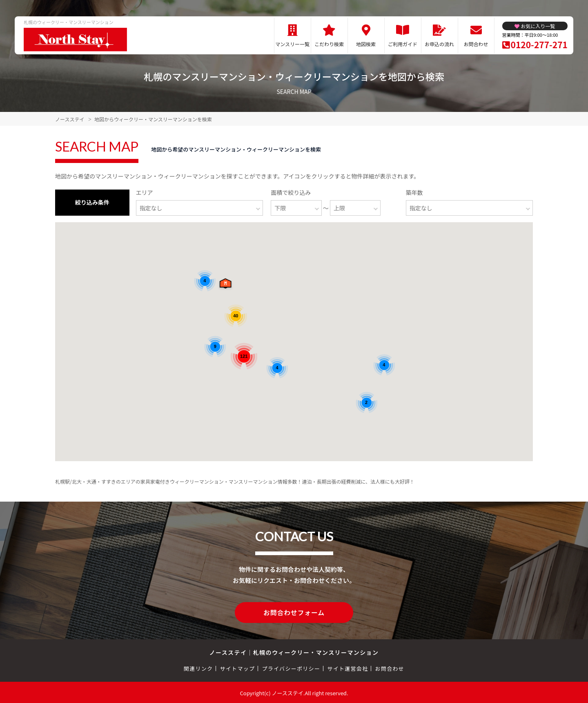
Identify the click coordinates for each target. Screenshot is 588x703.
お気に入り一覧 (538, 26)
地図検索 (366, 44)
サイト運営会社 (347, 667)
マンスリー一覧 (292, 44)
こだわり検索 (329, 44)
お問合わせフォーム (294, 612)
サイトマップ (238, 667)
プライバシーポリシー (291, 667)
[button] (227, 286)
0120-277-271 (539, 45)
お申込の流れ (439, 44)
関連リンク (198, 667)
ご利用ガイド (403, 44)
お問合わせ (476, 44)
